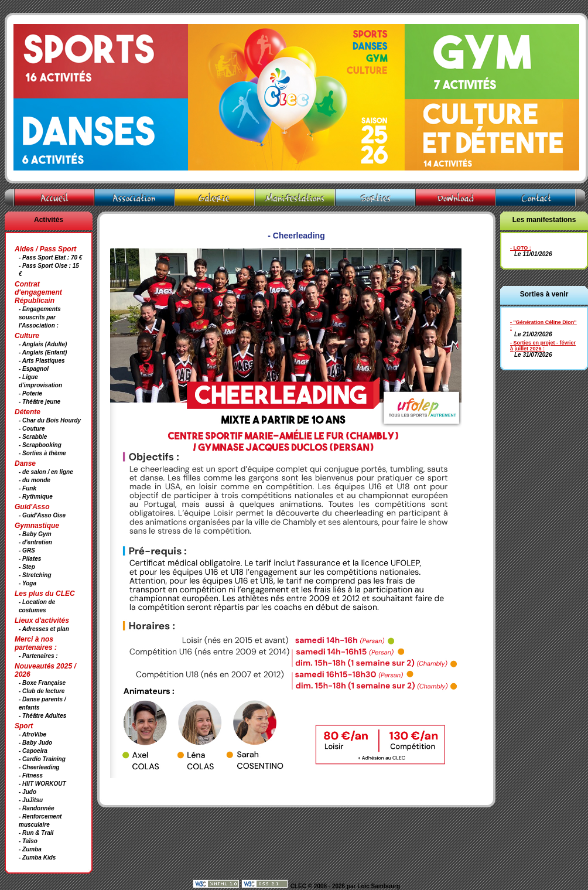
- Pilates (30, 559)
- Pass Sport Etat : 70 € (50, 258)
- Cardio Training (42, 759)
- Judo (28, 792)
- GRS (27, 550)
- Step (27, 567)
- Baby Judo (35, 743)
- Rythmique (36, 497)
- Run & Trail (36, 833)
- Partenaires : (38, 656)
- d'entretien (35, 542)
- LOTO (519, 248)
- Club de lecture (42, 691)
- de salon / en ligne (46, 472)
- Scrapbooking (40, 445)
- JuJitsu (31, 800)
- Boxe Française (42, 683)
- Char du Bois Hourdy (50, 420)
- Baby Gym (35, 534)
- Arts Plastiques (42, 361)
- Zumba (30, 849)
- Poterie (30, 393)
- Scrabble (33, 437)
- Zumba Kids (37, 857)
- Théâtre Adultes (42, 716)
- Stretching (35, 575)
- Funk (28, 488)
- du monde (35, 480)
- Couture (32, 429)
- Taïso (28, 841)
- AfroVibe (33, 734)
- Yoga (28, 583)
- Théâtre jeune (40, 402)
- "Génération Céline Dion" (543, 322)
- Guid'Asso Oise (42, 515)
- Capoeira (33, 751)
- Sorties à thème (42, 453)
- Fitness (31, 775)
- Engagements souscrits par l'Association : (40, 317)
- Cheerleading (39, 767)
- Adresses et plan (44, 629)
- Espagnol (34, 369)
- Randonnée (37, 808)
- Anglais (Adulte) (43, 344)
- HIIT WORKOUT (42, 784)
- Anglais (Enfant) (43, 352)
